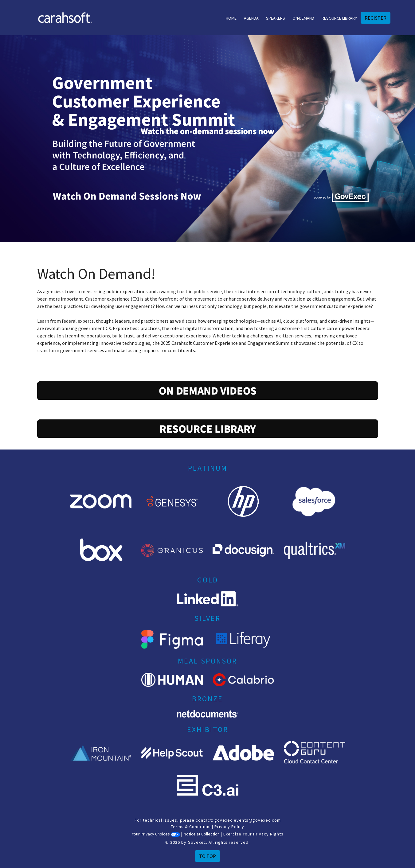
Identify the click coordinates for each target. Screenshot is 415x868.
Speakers (276, 18)
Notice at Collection (202, 834)
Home (231, 18)
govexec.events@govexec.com (248, 820)
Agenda (251, 18)
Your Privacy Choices (156, 834)
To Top (207, 856)
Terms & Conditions (191, 827)
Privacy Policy (229, 827)
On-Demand (303, 18)
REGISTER (376, 18)
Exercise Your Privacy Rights (253, 834)
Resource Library (339, 18)
